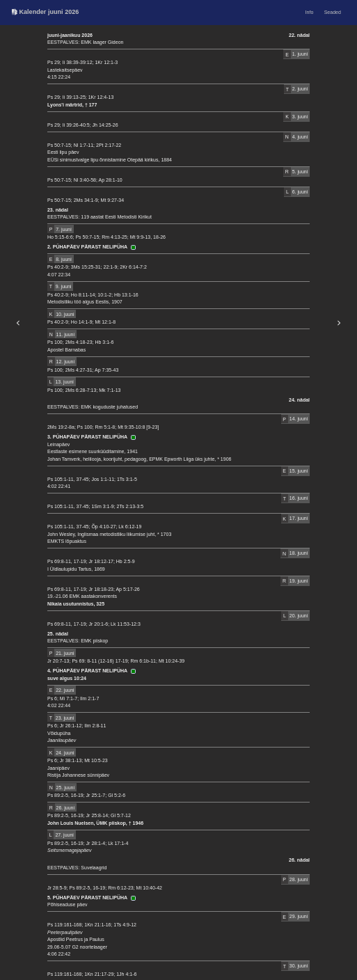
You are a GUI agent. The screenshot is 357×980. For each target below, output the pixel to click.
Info (310, 12)
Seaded (333, 12)
